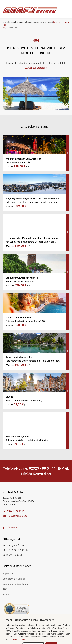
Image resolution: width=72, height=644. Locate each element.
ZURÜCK (64, 23)
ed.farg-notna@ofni (36, 473)
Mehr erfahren (19, 640)
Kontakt (7, 595)
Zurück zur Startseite (36, 68)
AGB (5, 589)
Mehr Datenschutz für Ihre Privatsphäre (30, 620)
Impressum (9, 573)
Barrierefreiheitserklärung (16, 584)
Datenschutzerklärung (14, 579)
